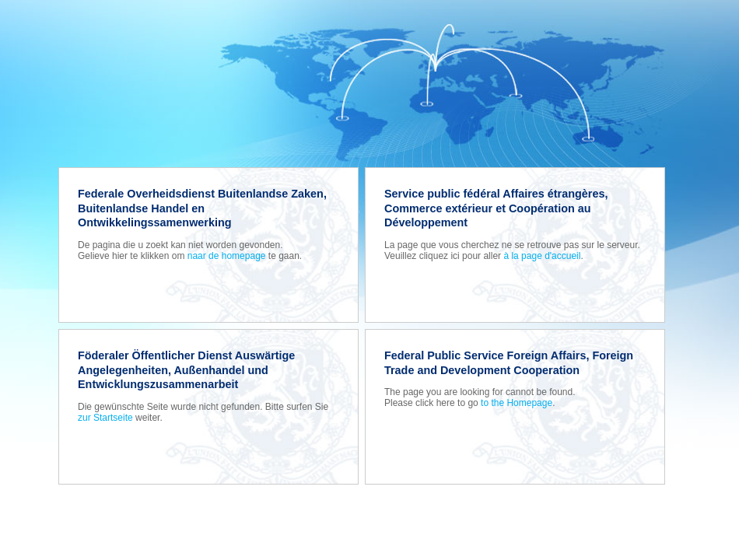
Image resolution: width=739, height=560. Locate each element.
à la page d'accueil (542, 256)
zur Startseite (105, 418)
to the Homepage (517, 403)
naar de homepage (227, 256)
